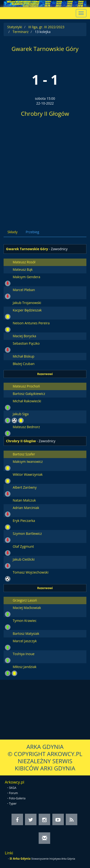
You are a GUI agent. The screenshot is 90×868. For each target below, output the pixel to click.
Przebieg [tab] (32, 232)
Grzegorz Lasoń (25, 600)
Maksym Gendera (27, 277)
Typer (13, 804)
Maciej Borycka (24, 336)
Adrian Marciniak (26, 508)
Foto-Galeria (17, 798)
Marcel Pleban (24, 290)
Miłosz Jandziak (25, 667)
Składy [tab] (12, 232)
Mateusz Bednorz (26, 427)
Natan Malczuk (24, 500)
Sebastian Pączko (26, 343)
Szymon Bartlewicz (27, 534)
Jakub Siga (21, 414)
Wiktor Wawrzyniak (28, 474)
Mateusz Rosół (24, 262)
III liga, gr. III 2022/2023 (46, 27)
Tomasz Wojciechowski (31, 572)
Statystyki (15, 27)
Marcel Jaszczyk (25, 641)
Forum (14, 793)
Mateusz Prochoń (26, 386)
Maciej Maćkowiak (27, 608)
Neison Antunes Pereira (31, 323)
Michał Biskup (24, 356)
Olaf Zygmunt (23, 546)
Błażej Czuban (24, 364)
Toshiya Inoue (24, 654)
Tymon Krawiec (25, 621)
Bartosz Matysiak (26, 633)
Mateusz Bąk (23, 269)
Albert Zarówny (25, 487)
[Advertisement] (45, 171)
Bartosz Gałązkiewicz (29, 394)
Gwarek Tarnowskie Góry (45, 49)
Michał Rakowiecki (27, 401)
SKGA (13, 788)
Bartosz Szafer (24, 454)
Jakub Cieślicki (24, 559)
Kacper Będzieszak (27, 310)
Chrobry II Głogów (45, 113)
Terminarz (20, 32)
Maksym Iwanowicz (28, 462)
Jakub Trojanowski (27, 303)
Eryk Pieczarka (24, 521)
